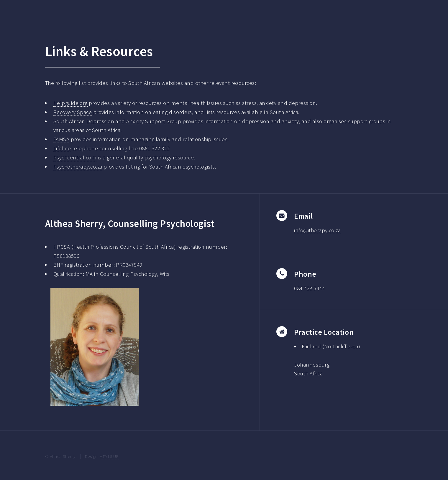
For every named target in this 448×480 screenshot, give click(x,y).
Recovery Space (73, 112)
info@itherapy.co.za (317, 230)
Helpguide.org (70, 103)
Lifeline (62, 148)
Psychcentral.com (75, 157)
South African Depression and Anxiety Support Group (117, 121)
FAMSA (61, 139)
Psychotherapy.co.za (78, 167)
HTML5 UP (109, 456)
